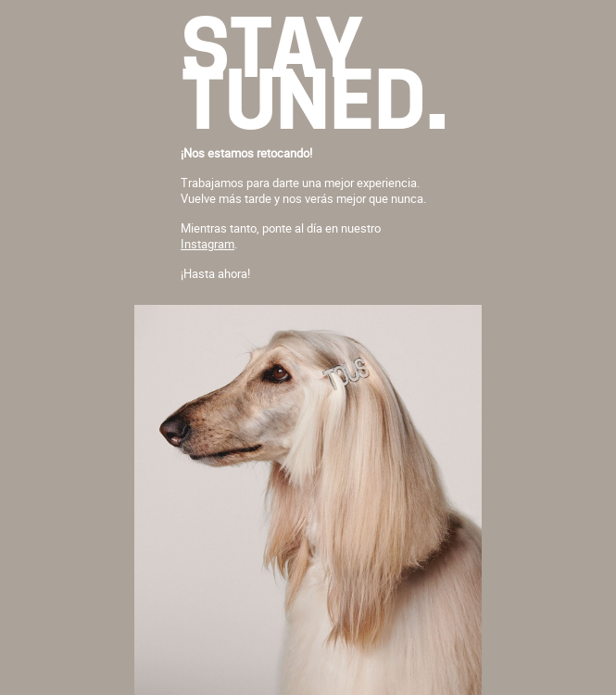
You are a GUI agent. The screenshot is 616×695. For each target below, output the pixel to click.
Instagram (207, 244)
